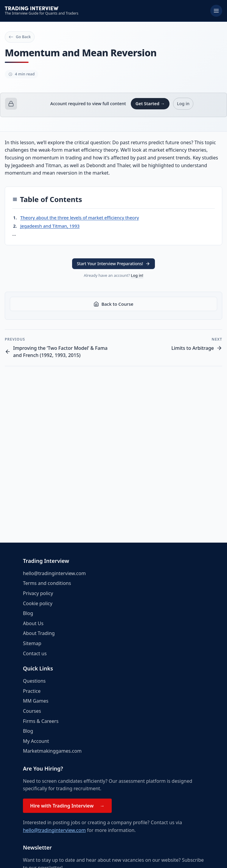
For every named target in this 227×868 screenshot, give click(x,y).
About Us (33, 623)
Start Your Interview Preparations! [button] (113, 264)
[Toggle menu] (216, 11)
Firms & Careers (41, 721)
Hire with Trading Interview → (67, 806)
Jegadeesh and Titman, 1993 (50, 226)
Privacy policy (38, 593)
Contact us (35, 653)
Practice (32, 691)
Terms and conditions (47, 583)
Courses (32, 711)
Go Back (20, 37)
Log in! (137, 275)
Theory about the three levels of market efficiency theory (80, 218)
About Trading (39, 633)
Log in (183, 104)
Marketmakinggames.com (52, 751)
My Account (36, 741)
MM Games (36, 701)
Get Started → (150, 104)
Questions (34, 681)
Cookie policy (38, 603)
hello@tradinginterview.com (54, 573)
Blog (28, 613)
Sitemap (32, 643)
